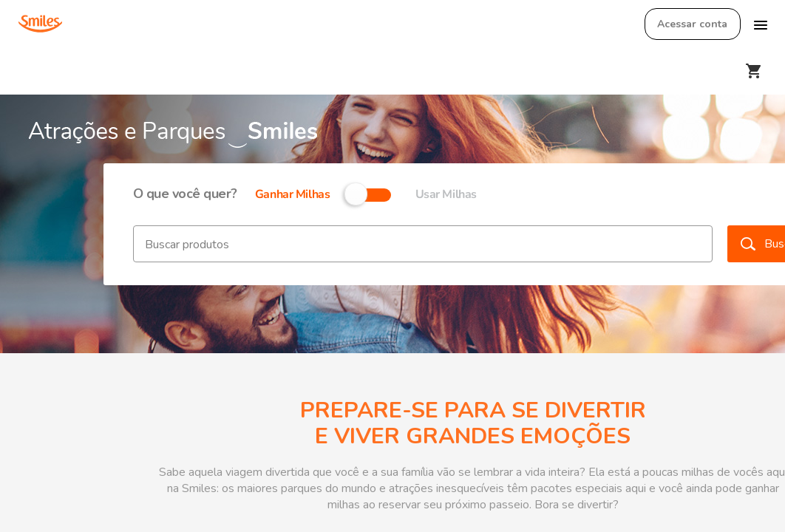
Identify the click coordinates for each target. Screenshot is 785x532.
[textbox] (423, 244)
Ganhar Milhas (292, 195)
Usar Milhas (446, 195)
